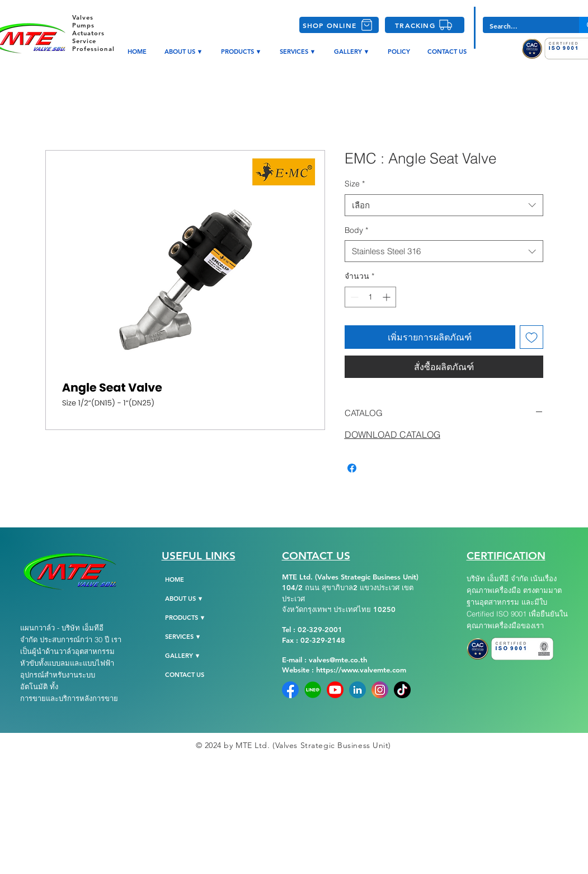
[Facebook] (290, 690)
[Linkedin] (357, 690)
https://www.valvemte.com (361, 670)
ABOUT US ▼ (184, 599)
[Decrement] (353, 297)
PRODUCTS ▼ (185, 618)
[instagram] (380, 690)
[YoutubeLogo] (335, 690)
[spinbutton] (370, 297)
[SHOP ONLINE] (339, 25)
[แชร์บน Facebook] (352, 468)
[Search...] (523, 26)
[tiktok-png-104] (402, 690)
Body (356, 230)
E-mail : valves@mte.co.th (324, 660)
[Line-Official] (313, 690)
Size (355, 184)
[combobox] (444, 205)
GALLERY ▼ (183, 656)
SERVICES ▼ (183, 637)
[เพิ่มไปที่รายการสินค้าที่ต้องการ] (531, 337)
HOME (175, 579)
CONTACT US (185, 675)
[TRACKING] (425, 25)
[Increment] (387, 297)
